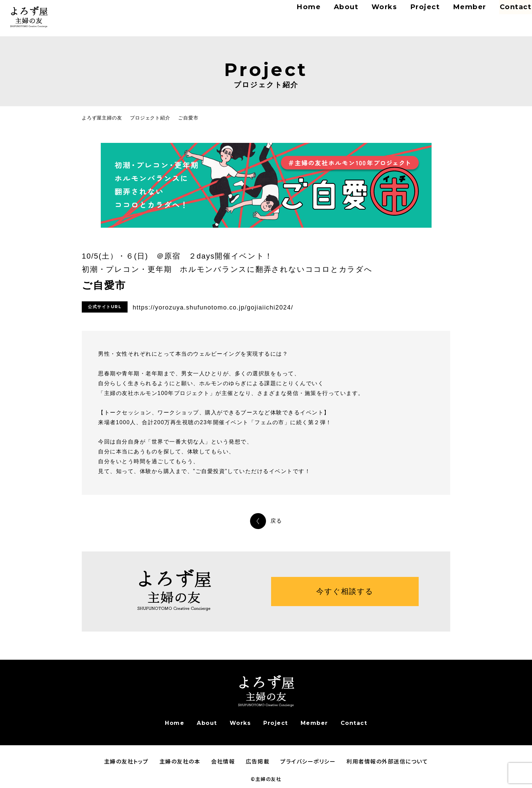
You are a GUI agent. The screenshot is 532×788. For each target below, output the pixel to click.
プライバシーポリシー (308, 761)
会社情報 (223, 761)
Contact (505, 13)
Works (366, 13)
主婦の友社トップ (126, 761)
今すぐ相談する (345, 591)
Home (292, 13)
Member (449, 13)
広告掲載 (258, 761)
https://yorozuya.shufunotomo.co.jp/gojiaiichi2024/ (213, 307)
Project (406, 13)
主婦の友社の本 (180, 761)
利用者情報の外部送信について (387, 761)
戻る (276, 521)
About (328, 13)
